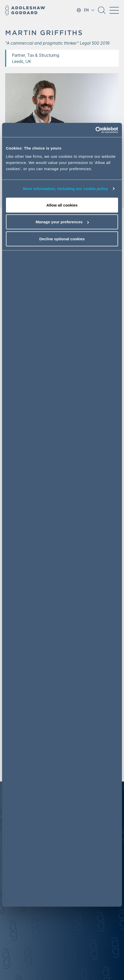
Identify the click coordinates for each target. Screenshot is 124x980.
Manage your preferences (62, 222)
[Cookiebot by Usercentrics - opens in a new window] (95, 130)
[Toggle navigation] (114, 10)
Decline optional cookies (62, 239)
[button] (102, 12)
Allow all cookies (62, 205)
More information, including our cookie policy (66, 189)
